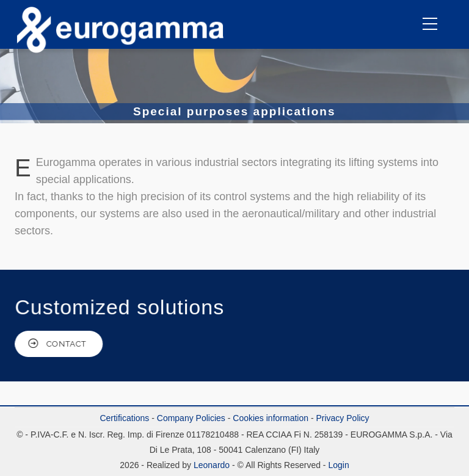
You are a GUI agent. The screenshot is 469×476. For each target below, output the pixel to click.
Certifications (124, 418)
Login (338, 465)
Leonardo (210, 465)
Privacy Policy (342, 418)
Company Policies (191, 418)
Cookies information (271, 418)
